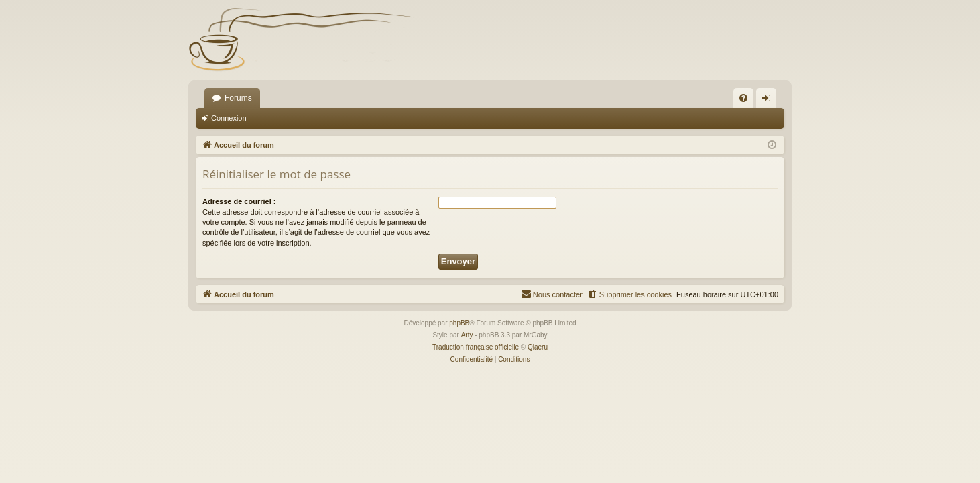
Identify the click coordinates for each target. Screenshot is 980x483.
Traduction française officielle (476, 347)
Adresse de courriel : (239, 201)
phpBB (459, 323)
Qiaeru (538, 347)
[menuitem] (743, 98)
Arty (467, 335)
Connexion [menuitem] (769, 101)
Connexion (229, 118)
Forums (238, 98)
